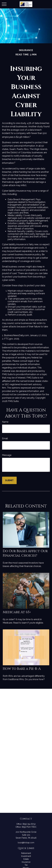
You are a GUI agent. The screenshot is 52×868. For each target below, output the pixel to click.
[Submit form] (9, 480)
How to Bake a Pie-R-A (22, 669)
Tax (26, 865)
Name (5, 422)
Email (5, 438)
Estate (26, 859)
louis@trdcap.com (26, 843)
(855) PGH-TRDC (29, 827)
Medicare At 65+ (17, 612)
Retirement (26, 853)
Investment (26, 856)
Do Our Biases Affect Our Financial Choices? (25, 553)
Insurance (26, 862)
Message (7, 455)
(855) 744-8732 (29, 824)
